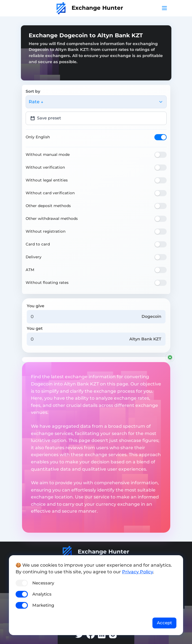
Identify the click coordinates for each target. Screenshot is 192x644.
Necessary (43, 583)
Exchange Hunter (90, 8)
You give (36, 306)
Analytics (42, 594)
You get (35, 328)
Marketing (43, 605)
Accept (164, 623)
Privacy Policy (138, 572)
